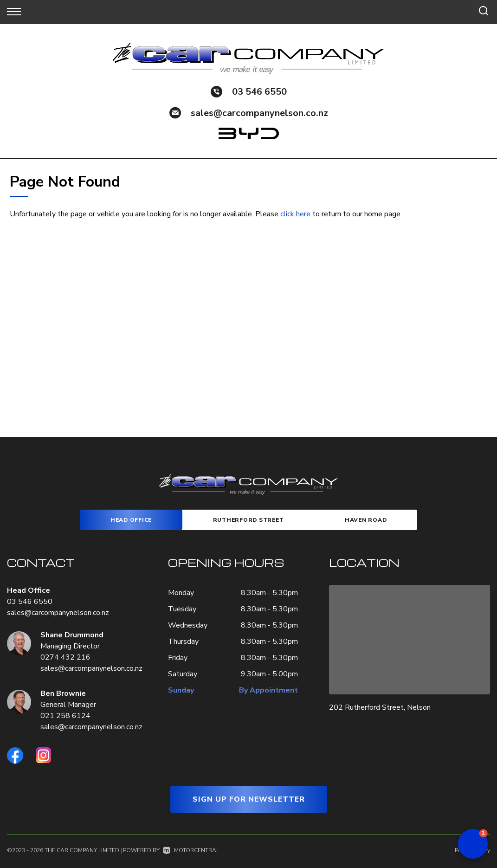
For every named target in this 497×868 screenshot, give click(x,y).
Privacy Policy (472, 850)
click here (295, 214)
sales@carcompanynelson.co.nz (259, 113)
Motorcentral (191, 850)
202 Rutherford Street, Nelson (380, 707)
